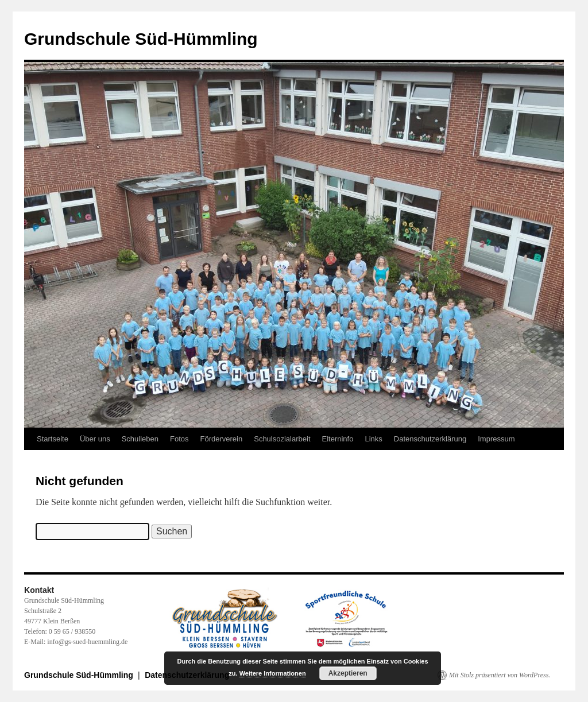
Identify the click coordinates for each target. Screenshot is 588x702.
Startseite (53, 439)
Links (373, 439)
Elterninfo (338, 439)
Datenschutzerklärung (430, 439)
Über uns (95, 439)
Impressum (496, 439)
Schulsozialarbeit (282, 439)
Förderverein (222, 439)
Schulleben (140, 439)
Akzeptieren (348, 673)
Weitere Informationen (273, 673)
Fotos (179, 439)
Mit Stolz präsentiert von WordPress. (500, 675)
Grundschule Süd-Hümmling (141, 39)
